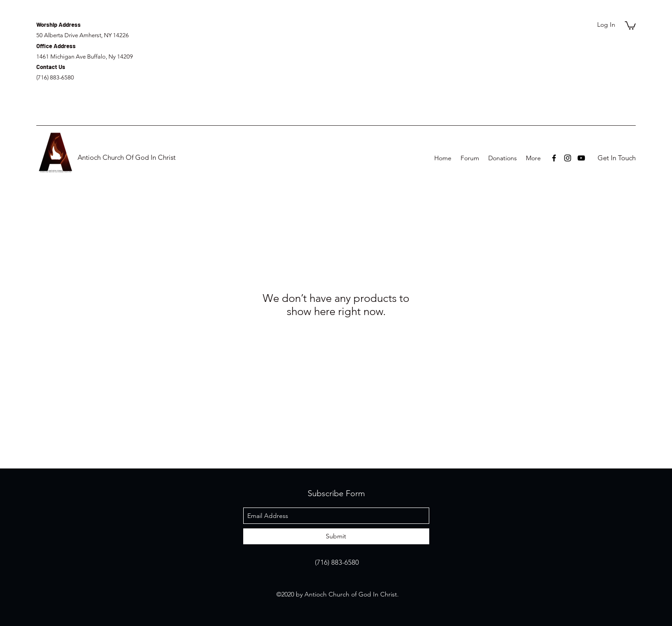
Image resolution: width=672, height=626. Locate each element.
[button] (630, 25)
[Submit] (336, 536)
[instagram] (568, 158)
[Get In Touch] (616, 158)
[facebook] (554, 158)
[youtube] (581, 158)
